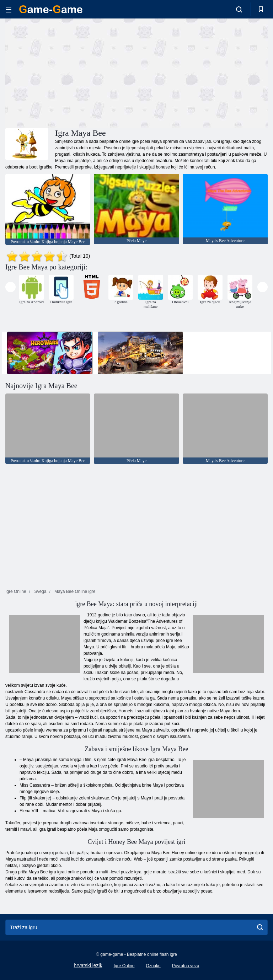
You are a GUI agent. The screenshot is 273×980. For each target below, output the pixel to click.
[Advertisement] (71, 72)
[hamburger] (9, 9)
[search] (260, 927)
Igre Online (124, 966)
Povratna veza (186, 966)
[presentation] (10, 287)
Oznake (153, 966)
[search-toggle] (239, 9)
